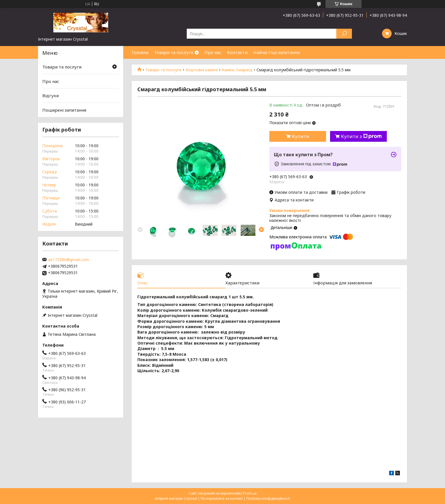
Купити (301, 136)
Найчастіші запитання (276, 52)
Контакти (237, 52)
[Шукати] (344, 34)
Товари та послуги (174, 52)
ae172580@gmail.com (68, 260)
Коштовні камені (202, 70)
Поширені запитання (64, 110)
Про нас (213, 52)
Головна (140, 52)
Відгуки (51, 95)
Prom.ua (250, 493)
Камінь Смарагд (237, 70)
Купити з (361, 136)
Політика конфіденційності (268, 498)
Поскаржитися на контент (222, 498)
